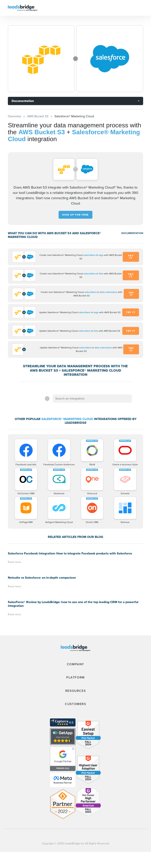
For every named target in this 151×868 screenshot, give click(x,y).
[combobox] (92, 399)
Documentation (23, 101)
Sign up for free (75, 215)
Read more (15, 562)
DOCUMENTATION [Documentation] (132, 233)
